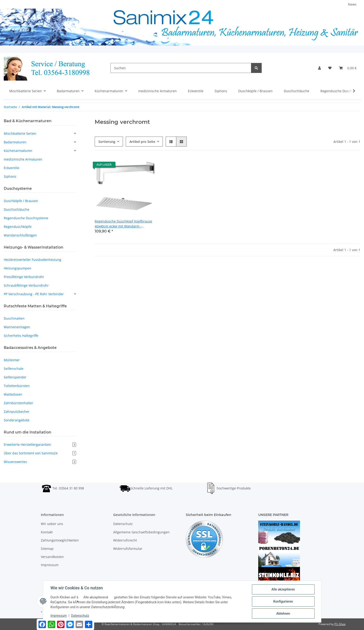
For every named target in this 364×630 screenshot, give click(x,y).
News (352, 4)
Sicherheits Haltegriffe (21, 336)
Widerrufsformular (128, 549)
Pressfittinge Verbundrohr (24, 277)
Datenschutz (123, 524)
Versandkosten (52, 557)
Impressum (50, 565)
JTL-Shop (340, 624)
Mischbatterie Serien (20, 133)
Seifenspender (15, 377)
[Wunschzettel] (330, 68)
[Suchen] (181, 68)
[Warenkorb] (348, 68)
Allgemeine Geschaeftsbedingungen (141, 532)
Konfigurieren (283, 601)
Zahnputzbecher (17, 412)
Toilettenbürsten (17, 386)
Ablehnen (283, 614)
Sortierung (107, 142)
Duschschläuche (16, 209)
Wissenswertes (40, 462)
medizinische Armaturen (23, 159)
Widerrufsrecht (125, 540)
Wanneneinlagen (17, 327)
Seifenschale (14, 369)
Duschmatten (14, 318)
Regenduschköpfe (18, 227)
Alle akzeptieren (283, 589)
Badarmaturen (15, 142)
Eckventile (11, 168)
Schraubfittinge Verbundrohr (26, 285)
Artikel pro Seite (142, 142)
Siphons (10, 176)
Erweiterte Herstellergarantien (40, 445)
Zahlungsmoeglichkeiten (60, 540)
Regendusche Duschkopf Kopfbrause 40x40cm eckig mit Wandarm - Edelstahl (123, 224)
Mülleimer (12, 360)
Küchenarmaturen (18, 151)
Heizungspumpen (18, 268)
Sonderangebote (17, 420)
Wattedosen (13, 394)
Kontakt (47, 532)
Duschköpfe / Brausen (21, 201)
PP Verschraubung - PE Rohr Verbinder (34, 294)
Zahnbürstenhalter (18, 403)
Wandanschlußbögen (20, 235)
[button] (319, 68)
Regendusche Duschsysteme (26, 218)
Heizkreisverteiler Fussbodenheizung (32, 260)
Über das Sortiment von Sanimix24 (40, 453)
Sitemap (47, 549)
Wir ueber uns (52, 524)
